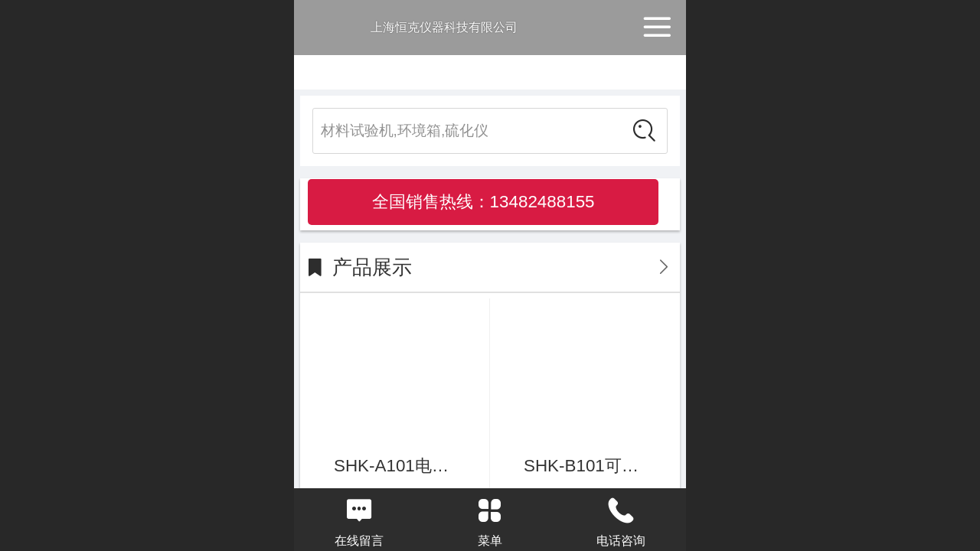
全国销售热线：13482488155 (483, 202)
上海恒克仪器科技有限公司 (444, 27)
